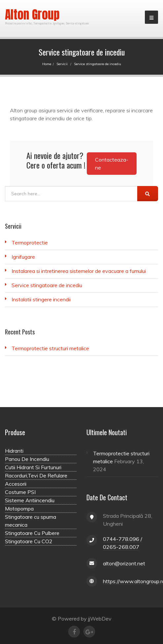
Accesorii (16, 484)
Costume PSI (20, 492)
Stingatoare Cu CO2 (29, 541)
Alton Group (32, 15)
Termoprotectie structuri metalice (50, 348)
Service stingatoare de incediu (47, 285)
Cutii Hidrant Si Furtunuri (33, 467)
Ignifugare (23, 257)
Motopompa (19, 509)
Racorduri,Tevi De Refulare (36, 475)
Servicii (62, 64)
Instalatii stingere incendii (41, 299)
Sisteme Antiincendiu (30, 500)
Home (47, 64)
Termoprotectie (30, 243)
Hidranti (14, 451)
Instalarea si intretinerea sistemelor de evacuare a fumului (79, 271)
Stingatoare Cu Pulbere (32, 533)
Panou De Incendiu (27, 459)
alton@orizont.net (124, 563)
